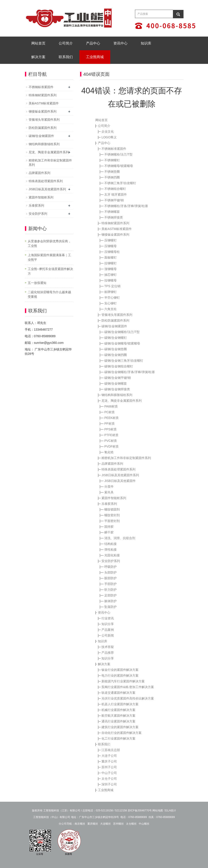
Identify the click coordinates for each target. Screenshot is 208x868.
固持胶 (109, 527)
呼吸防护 (111, 567)
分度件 (109, 487)
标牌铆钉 (111, 292)
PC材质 (110, 412)
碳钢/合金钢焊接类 (117, 389)
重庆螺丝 (93, 824)
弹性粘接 (111, 550)
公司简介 (66, 43)
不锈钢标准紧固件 (114, 149)
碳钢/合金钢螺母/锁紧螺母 (122, 343)
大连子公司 (109, 756)
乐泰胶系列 (109, 504)
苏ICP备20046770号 (140, 811)
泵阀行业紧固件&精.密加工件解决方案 (128, 687)
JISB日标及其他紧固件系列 (120, 475)
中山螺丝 (144, 824)
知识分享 (108, 624)
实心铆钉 (111, 303)
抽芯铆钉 (111, 275)
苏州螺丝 (118, 824)
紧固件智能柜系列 (114, 498)
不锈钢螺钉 (112, 160)
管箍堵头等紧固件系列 (117, 315)
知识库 (146, 43)
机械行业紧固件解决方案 (118, 710)
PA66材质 (111, 406)
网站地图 (158, 811)
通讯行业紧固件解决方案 (118, 721)
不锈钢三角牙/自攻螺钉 (120, 183)
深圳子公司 (109, 784)
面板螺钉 (111, 257)
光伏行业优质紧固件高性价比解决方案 (128, 698)
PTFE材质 (111, 435)
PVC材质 (111, 441)
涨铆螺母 (111, 269)
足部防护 (111, 595)
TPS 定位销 (112, 286)
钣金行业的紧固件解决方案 (120, 670)
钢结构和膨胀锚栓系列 (117, 395)
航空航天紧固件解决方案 (118, 716)
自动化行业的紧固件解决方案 (122, 733)
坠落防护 (111, 607)
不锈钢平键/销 (114, 200)
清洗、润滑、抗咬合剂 (120, 538)
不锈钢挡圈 (112, 177)
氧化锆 (109, 452)
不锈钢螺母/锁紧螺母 (119, 166)
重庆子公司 (109, 761)
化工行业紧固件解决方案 (118, 738)
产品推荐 (108, 653)
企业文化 (108, 131)
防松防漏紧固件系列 (115, 320)
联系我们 (66, 57)
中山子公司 (109, 773)
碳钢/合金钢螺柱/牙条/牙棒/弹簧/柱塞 (130, 372)
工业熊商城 (95, 57)
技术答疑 (108, 647)
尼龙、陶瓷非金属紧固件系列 (122, 401)
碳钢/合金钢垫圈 (116, 349)
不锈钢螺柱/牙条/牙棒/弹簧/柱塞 (126, 206)
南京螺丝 (80, 824)
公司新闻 (108, 635)
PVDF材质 (111, 446)
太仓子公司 (109, 779)
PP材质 (110, 424)
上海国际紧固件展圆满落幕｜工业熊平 (49, 257)
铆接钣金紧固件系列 (115, 235)
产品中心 (93, 43)
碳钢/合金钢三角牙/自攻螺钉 (124, 361)
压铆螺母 (111, 246)
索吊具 (109, 492)
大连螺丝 (105, 824)
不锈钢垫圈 (112, 172)
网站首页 (38, 43)
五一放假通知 (37, 283)
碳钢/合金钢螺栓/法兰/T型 (122, 332)
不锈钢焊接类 (114, 217)
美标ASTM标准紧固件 (117, 229)
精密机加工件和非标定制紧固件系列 (126, 458)
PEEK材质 (111, 418)
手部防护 (111, 584)
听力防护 (111, 590)
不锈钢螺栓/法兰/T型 (118, 154)
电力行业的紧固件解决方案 (120, 676)
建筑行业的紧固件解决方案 (120, 727)
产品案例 (108, 630)
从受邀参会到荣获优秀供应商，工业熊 (49, 243)
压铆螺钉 (111, 240)
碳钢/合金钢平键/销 (118, 378)
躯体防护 (111, 601)
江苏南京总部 (111, 750)
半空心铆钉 (112, 298)
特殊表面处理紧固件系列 (118, 469)
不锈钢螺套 (112, 212)
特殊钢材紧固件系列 (115, 223)
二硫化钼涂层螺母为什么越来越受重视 (49, 294)
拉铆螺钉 (111, 263)
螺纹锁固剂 (112, 509)
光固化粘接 (112, 555)
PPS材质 (111, 429)
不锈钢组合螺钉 (115, 189)
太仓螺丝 (131, 824)
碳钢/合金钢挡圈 (116, 355)
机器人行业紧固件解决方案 (120, 704)
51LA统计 (170, 811)
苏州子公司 (109, 767)
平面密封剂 (112, 521)
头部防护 (111, 572)
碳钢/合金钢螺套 (116, 383)
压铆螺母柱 (112, 252)
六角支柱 (111, 309)
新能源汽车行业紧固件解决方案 (123, 681)
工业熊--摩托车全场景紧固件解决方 (50, 271)
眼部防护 (111, 578)
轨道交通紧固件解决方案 (118, 693)
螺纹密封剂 (112, 515)
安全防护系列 (111, 561)
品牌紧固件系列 (112, 464)
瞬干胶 (109, 532)
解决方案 (38, 57)
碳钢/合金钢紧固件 (114, 326)
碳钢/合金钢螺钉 (116, 338)
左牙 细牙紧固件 (116, 194)
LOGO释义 (109, 137)
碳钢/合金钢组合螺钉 (119, 366)
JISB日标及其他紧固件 (120, 481)
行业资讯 (108, 618)
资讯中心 (120, 43)
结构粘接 (111, 544)
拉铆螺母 (111, 280)
